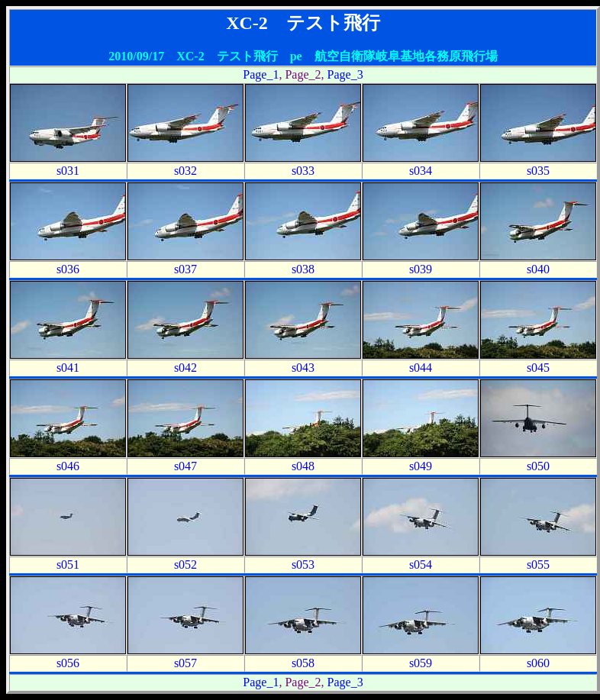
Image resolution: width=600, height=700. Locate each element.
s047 (185, 466)
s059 (421, 663)
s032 (185, 171)
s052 (185, 565)
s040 (538, 269)
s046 (68, 466)
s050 (538, 466)
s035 (538, 171)
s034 (421, 171)
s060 (538, 663)
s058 (303, 663)
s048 (303, 466)
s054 (421, 565)
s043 (303, 368)
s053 (303, 565)
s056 (68, 663)
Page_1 (261, 74)
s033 (303, 171)
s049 (421, 466)
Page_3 (345, 74)
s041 (68, 368)
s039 (421, 269)
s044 (421, 368)
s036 (68, 269)
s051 (68, 565)
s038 (303, 269)
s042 (185, 368)
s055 (538, 565)
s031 (68, 171)
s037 (185, 269)
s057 (185, 663)
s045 (538, 368)
